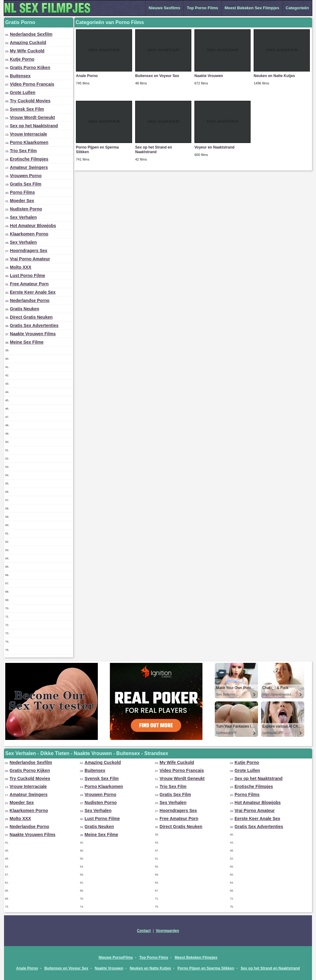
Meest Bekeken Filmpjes (196, 958)
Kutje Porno (22, 59)
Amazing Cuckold (28, 43)
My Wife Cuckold (27, 51)
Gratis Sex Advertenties (34, 325)
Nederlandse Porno (30, 300)
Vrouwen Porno (26, 176)
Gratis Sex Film (26, 184)
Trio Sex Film (23, 151)
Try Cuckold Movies (30, 101)
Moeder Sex (22, 201)
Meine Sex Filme (27, 342)
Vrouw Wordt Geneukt (32, 117)
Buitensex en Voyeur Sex (157, 76)
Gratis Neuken (25, 309)
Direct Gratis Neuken (31, 317)
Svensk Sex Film (27, 109)
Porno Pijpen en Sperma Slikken (206, 968)
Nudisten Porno (26, 209)
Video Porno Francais (32, 84)
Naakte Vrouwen (209, 76)
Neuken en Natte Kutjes (274, 76)
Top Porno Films (202, 8)
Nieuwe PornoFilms (116, 958)
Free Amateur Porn (29, 284)
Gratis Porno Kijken (30, 67)
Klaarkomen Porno (29, 234)
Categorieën (297, 8)
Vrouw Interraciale (29, 134)
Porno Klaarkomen (29, 142)
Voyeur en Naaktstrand (214, 147)
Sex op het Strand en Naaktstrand (154, 150)
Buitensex (20, 76)
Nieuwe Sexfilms (165, 8)
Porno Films (22, 192)
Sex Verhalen (23, 217)
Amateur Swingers (29, 167)
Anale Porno (87, 76)
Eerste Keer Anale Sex (33, 292)
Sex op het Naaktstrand (34, 126)
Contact (144, 931)
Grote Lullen (23, 92)
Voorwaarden (167, 931)
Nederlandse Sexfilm (31, 34)
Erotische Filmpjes (29, 159)
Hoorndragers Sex (29, 251)
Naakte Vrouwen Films (33, 334)
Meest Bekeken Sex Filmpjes (252, 8)
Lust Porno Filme (27, 276)
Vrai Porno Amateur (30, 259)
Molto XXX (21, 267)
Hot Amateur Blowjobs (33, 226)
